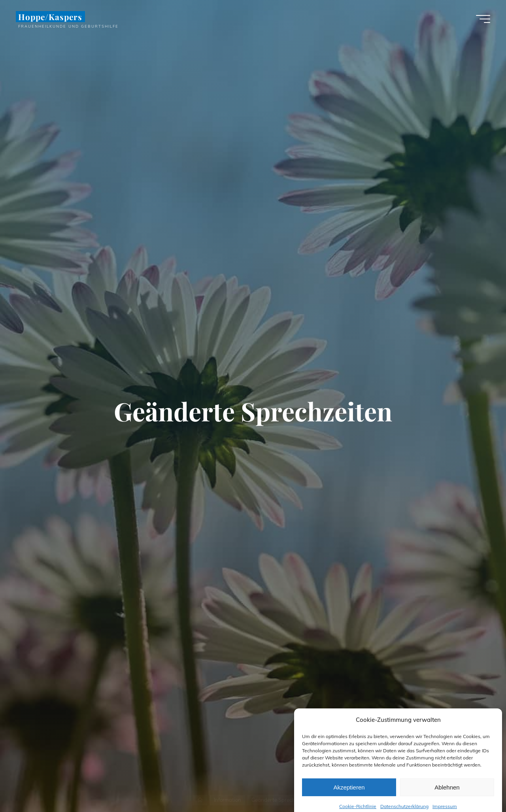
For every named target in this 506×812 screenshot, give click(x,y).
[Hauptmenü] (483, 19)
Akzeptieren (349, 796)
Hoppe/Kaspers (50, 17)
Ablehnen (447, 796)
